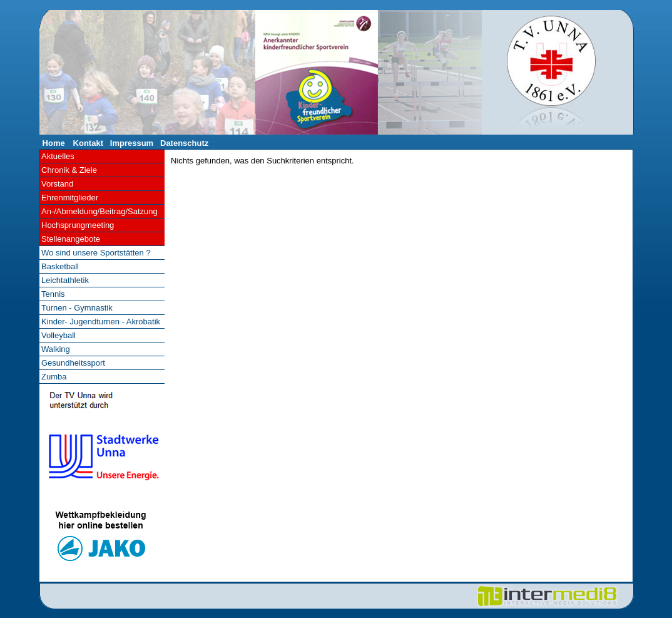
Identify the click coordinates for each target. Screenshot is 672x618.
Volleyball (59, 335)
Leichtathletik (65, 280)
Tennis (53, 294)
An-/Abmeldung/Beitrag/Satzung (99, 211)
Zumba (54, 377)
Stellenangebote (71, 239)
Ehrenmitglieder (70, 198)
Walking (56, 349)
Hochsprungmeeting (78, 225)
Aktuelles (58, 156)
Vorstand (57, 184)
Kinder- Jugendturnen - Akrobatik (101, 322)
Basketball (60, 266)
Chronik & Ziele (69, 170)
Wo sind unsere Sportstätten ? (96, 253)
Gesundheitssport (73, 363)
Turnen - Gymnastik (77, 308)
